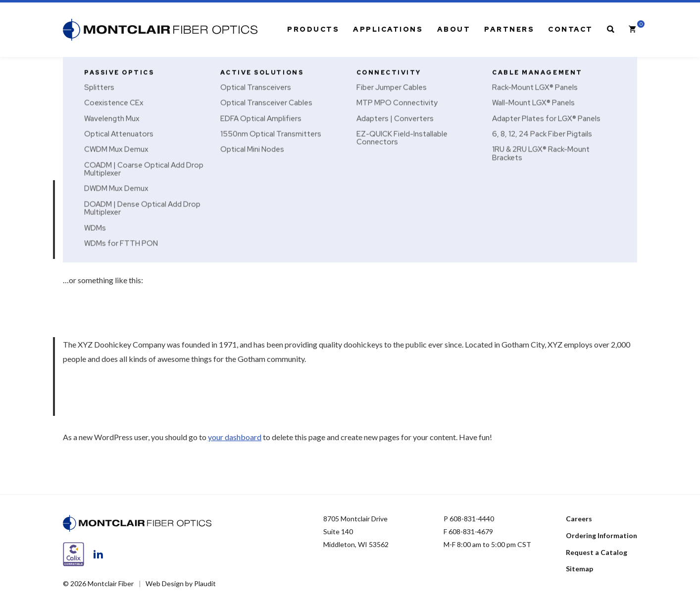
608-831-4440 (472, 519)
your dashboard (235, 437)
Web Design (165, 583)
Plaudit (205, 583)
